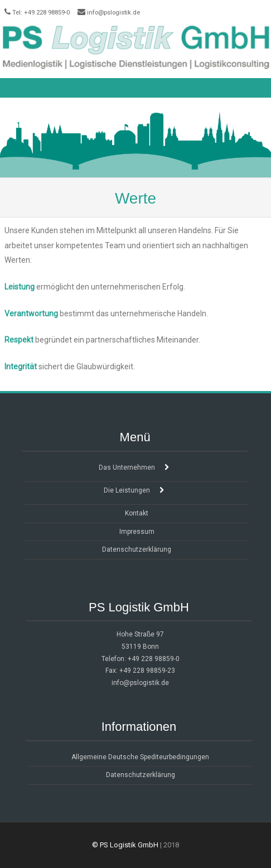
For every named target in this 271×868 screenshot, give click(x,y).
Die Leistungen (127, 490)
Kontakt (137, 513)
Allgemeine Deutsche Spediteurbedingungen (140, 757)
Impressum (137, 532)
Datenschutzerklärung (137, 549)
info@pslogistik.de (113, 13)
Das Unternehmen (127, 467)
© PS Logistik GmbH (125, 845)
